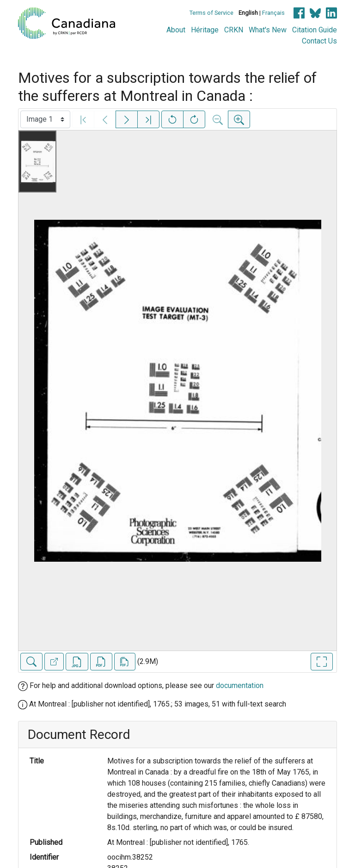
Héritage (205, 30)
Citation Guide (315, 30)
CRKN (234, 30)
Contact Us (319, 41)
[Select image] (45, 119)
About (176, 30)
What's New (268, 30)
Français (273, 13)
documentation (240, 685)
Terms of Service (211, 13)
